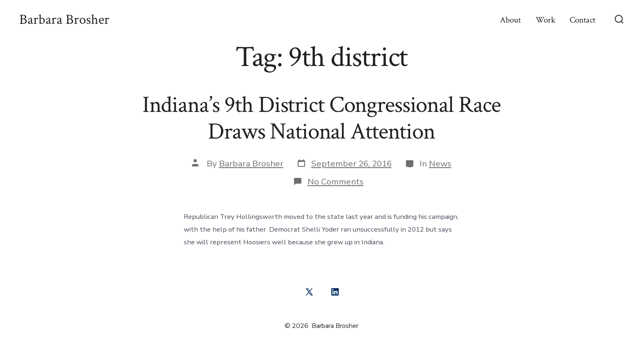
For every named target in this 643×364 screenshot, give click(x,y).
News (440, 164)
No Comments (336, 182)
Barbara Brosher (251, 164)
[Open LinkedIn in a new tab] (335, 292)
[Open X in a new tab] (309, 292)
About (510, 20)
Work (545, 20)
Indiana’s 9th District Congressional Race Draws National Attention (322, 118)
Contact (583, 20)
